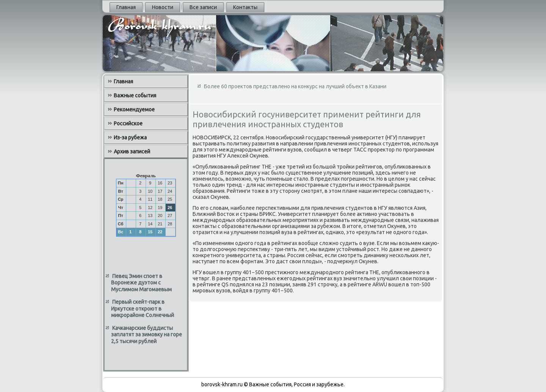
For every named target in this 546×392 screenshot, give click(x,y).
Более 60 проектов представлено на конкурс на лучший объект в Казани (295, 86)
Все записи (203, 7)
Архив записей (132, 151)
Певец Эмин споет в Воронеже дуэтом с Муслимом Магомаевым (141, 283)
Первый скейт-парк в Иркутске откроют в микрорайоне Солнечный (143, 308)
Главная (126, 7)
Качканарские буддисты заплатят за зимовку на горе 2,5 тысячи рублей (147, 335)
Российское (128, 123)
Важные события (135, 95)
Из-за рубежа (130, 137)
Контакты (245, 7)
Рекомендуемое (134, 109)
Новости (163, 7)
